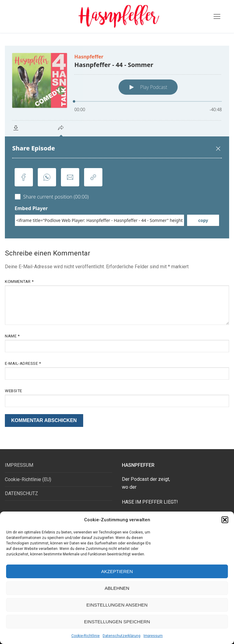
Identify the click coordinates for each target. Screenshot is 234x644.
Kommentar (19, 281)
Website (14, 391)
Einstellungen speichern (117, 622)
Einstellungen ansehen (117, 605)
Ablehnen (117, 588)
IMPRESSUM (19, 465)
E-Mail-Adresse (23, 363)
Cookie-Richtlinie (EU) (28, 479)
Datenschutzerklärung (122, 636)
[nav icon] (217, 16)
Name (12, 336)
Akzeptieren (117, 571)
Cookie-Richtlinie (85, 636)
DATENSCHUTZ (21, 493)
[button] (225, 520)
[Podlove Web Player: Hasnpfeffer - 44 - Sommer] (117, 142)
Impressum (153, 636)
